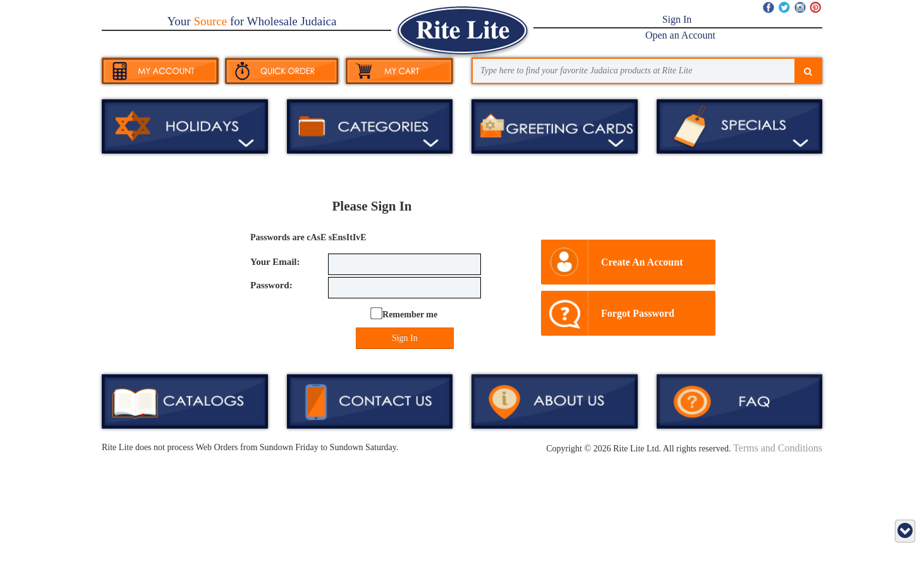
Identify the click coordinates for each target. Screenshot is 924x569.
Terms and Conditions (778, 448)
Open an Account (680, 35)
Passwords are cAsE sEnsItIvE (308, 237)
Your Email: (275, 262)
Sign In (677, 19)
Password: (271, 285)
